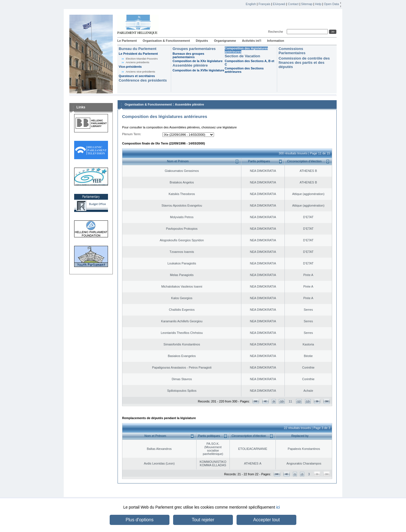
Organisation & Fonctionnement (166, 41)
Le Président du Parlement (138, 54)
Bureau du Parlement (138, 49)
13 (308, 401)
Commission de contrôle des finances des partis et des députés (304, 63)
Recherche (276, 32)
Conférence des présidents (143, 80)
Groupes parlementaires (194, 49)
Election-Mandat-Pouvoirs (142, 59)
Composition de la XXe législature (198, 61)
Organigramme (225, 41)
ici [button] (278, 507)
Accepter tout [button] (266, 520)
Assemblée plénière (190, 65)
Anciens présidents (137, 62)
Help (318, 4)
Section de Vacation (242, 56)
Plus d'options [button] (139, 520)
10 (282, 401)
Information (276, 41)
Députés (202, 41)
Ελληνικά (279, 4)
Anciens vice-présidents (140, 72)
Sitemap (307, 4)
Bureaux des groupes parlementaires (188, 55)
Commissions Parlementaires (292, 51)
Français (264, 4)
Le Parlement (127, 41)
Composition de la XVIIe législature (198, 70)
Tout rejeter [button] (203, 520)
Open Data (331, 4)
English (251, 4)
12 (299, 401)
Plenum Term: (132, 134)
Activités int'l (251, 41)
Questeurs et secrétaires (137, 76)
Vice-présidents (130, 67)
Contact (293, 4)
